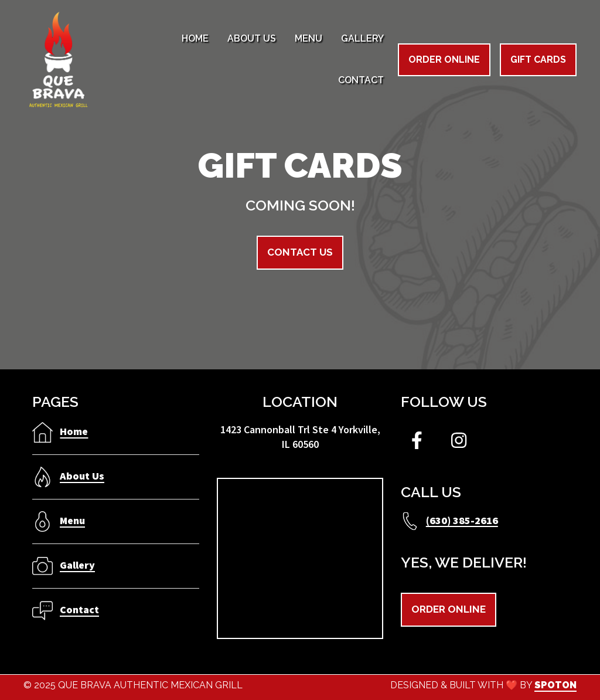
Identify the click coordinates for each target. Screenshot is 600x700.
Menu (72, 520)
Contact (79, 609)
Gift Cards (538, 60)
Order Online (444, 60)
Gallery (77, 565)
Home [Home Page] (195, 38)
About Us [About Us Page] (252, 38)
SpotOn (555, 685)
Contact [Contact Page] (361, 80)
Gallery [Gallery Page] (362, 38)
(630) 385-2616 (462, 520)
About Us (82, 476)
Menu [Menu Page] (308, 38)
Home (74, 431)
